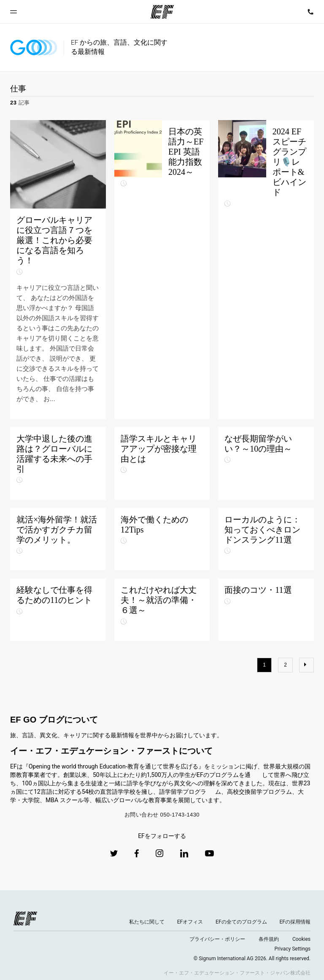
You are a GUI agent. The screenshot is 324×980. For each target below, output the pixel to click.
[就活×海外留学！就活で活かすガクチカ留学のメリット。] (58, 539)
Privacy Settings (292, 949)
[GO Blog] (34, 47)
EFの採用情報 (295, 922)
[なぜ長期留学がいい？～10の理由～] (266, 463)
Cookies (301, 939)
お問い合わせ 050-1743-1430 (162, 815)
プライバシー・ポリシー (217, 939)
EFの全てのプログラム (241, 922)
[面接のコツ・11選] (266, 610)
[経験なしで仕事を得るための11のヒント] (58, 610)
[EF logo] (25, 918)
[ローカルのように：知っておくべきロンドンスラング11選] (266, 539)
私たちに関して (147, 922)
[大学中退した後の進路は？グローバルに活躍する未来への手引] (58, 463)
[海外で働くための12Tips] (162, 539)
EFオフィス (190, 922)
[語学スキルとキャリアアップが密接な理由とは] (162, 463)
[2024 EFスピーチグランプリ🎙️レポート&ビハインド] (266, 269)
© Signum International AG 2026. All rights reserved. (252, 959)
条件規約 (269, 939)
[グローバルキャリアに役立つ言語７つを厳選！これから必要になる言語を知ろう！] (58, 269)
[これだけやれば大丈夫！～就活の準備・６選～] (162, 610)
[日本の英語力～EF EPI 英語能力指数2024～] (162, 269)
